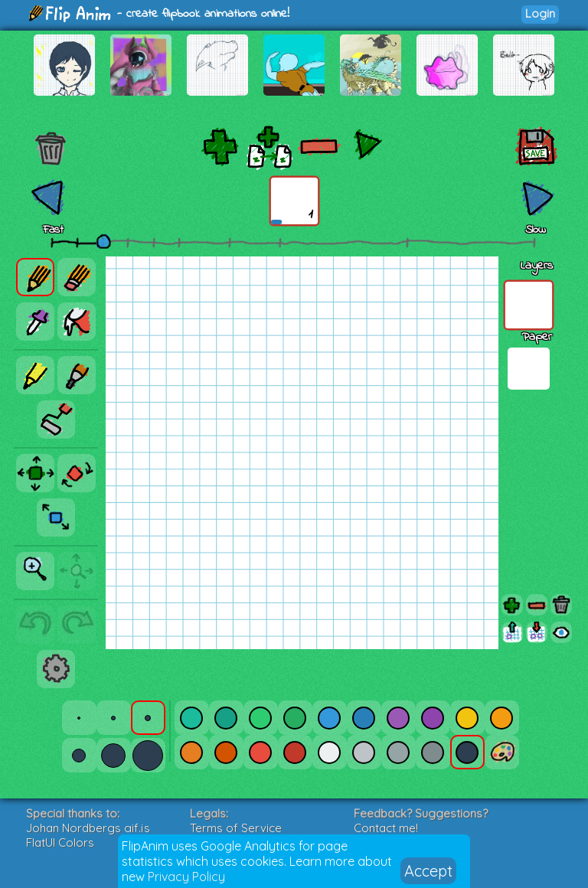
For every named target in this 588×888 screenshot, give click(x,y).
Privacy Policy (186, 877)
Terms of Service (236, 828)
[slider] (103, 241)
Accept (428, 871)
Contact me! (386, 828)
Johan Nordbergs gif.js (88, 828)
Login (540, 13)
